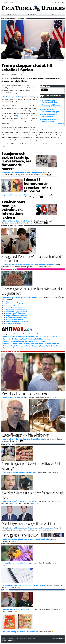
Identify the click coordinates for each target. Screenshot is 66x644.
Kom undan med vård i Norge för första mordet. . (21, 501)
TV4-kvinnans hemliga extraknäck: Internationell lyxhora (13, 209)
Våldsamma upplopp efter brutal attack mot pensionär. (23, 173)
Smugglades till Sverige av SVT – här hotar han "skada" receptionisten (32, 258)
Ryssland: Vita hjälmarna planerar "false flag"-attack (52, 106)
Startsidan (12, 14)
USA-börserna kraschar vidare (16, 318)
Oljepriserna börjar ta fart (15, 302)
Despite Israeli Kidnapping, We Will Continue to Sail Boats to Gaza (26, 339)
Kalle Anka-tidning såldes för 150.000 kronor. (19, 632)
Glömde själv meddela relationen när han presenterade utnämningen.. (28, 528)
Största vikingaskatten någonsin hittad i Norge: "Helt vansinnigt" (31, 466)
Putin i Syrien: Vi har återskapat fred (49, 115)
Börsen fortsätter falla (14, 324)
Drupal (62, 638)
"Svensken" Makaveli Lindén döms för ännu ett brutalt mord (33, 495)
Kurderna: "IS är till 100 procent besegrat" (50, 120)
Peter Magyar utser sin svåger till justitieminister (28, 524)
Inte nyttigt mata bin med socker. (15, 563)
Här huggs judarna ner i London (20, 535)
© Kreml (62, 61)
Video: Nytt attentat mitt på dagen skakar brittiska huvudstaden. (27, 539)
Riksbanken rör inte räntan (15, 308)
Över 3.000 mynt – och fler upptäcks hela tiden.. (20, 472)
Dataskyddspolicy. (9, 640)
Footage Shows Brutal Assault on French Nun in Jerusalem (24, 341)
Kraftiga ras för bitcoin (14, 306)
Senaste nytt (33, 14)
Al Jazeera (19, 116)
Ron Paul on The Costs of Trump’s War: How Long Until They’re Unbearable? (30, 337)
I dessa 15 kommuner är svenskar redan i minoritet (38, 185)
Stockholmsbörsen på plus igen (17, 322)
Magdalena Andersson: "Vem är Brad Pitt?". (19, 609)
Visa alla (61, 123)
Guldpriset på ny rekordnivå (16, 304)
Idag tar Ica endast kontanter (16, 316)
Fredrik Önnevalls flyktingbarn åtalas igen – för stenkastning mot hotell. (29, 265)
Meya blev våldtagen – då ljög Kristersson (25, 393)
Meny (54, 14)
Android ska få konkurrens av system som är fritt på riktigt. (24, 585)
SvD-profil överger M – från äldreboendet (25, 435)
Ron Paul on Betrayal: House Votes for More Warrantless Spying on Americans (31, 344)
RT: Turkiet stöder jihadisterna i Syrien (49, 101)
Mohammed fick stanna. (12, 397)
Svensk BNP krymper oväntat (16, 312)
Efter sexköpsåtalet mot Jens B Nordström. (18, 221)
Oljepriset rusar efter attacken (16, 310)
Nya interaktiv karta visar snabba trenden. (18, 195)
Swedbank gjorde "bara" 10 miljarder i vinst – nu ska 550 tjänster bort (32, 291)
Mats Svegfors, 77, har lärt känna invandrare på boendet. (23, 439)
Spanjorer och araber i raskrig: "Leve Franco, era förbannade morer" (16, 161)
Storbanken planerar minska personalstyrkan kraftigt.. (23, 297)
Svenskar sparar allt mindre (16, 314)
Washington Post (12, 97)
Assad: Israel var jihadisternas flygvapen (50, 111)
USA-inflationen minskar (14, 320)
